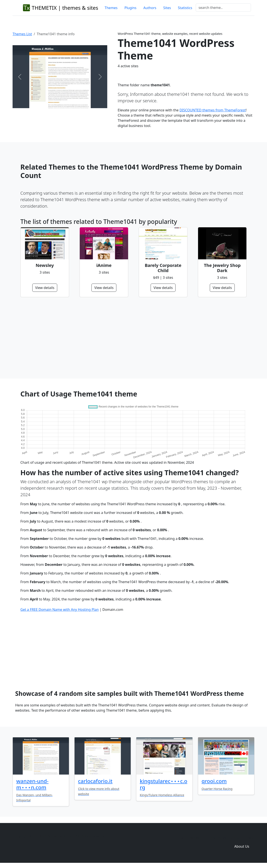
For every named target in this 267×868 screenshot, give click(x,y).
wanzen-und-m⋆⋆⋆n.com (32, 784)
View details (45, 288)
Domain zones (241, 838)
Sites (167, 8)
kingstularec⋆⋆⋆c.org (164, 784)
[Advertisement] (133, 338)
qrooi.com (214, 781)
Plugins (130, 8)
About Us (242, 846)
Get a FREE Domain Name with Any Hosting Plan (59, 610)
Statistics (185, 8)
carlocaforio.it (95, 781)
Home (178, 838)
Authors (150, 8)
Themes (111, 8)
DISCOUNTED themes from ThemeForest (212, 110)
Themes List (22, 34)
